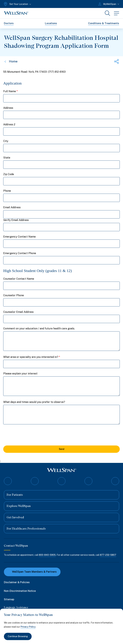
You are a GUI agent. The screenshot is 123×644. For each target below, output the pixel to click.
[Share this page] (117, 61)
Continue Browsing (18, 636)
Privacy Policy (28, 627)
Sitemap (9, 599)
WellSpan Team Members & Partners (32, 572)
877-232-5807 (108, 555)
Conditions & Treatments (104, 23)
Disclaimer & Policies (17, 582)
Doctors (9, 23)
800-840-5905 (47, 555)
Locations (51, 23)
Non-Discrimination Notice (20, 591)
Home (11, 61)
